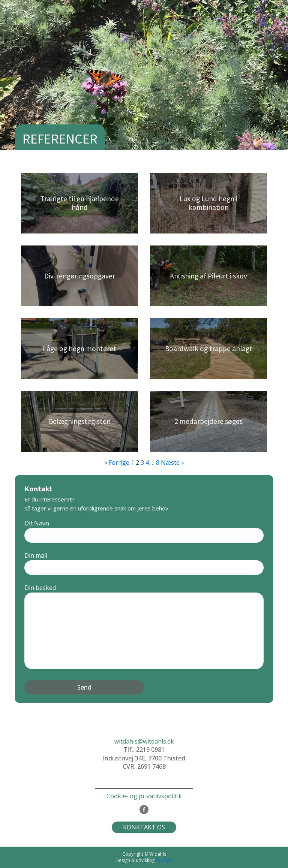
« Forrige (117, 462)
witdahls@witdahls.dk (144, 741)
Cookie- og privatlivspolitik (144, 796)
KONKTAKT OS (144, 827)
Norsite (165, 860)
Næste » (172, 462)
